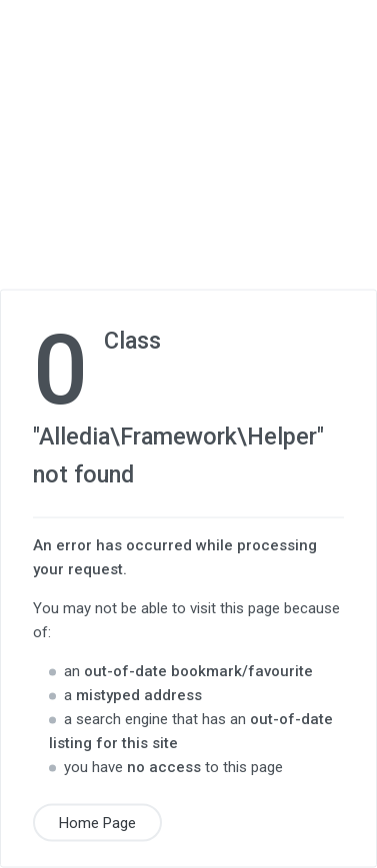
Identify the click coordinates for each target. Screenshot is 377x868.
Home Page (97, 823)
